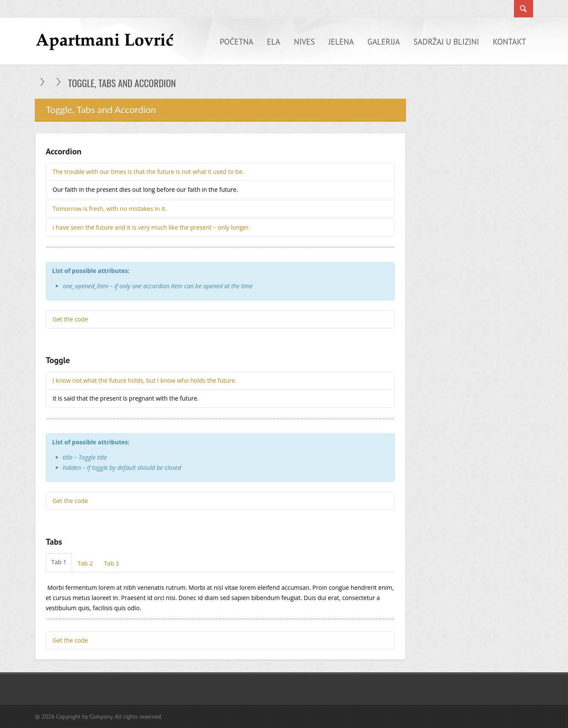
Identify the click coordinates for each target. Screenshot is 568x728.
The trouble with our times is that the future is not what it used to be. (148, 172)
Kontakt (509, 42)
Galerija (384, 42)
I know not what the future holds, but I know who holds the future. (145, 380)
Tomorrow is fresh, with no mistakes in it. (110, 209)
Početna (237, 42)
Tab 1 (59, 562)
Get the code (70, 319)
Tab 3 (111, 563)
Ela (273, 42)
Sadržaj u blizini (446, 42)
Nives (304, 42)
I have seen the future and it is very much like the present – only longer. (152, 227)
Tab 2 (85, 563)
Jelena (341, 42)
